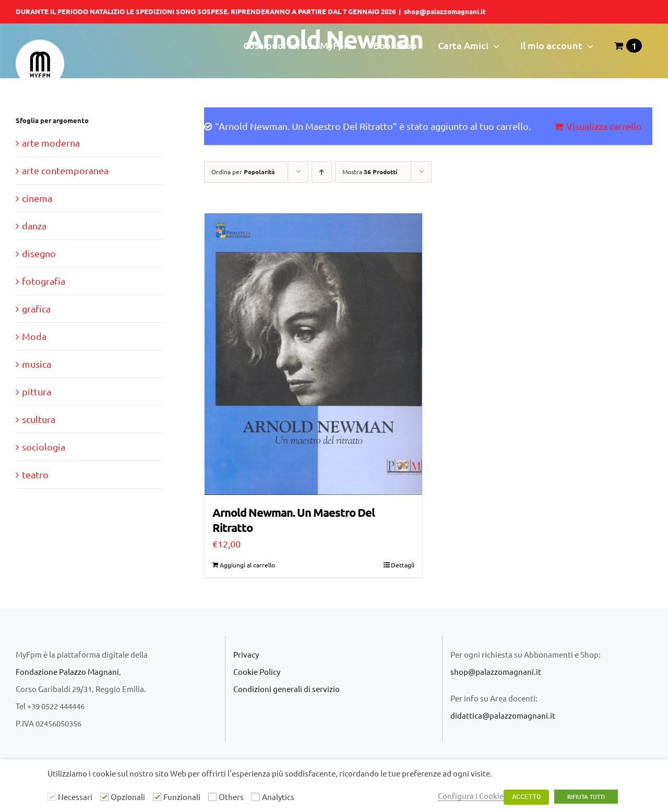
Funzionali (182, 797)
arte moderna (51, 143)
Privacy (246, 654)
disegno (39, 253)
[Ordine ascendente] (322, 172)
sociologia (44, 447)
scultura (39, 419)
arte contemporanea (65, 170)
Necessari (75, 797)
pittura (37, 391)
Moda (34, 336)
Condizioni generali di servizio (287, 689)
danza (34, 226)
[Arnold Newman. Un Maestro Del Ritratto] (314, 354)
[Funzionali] (157, 797)
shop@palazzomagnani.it (445, 11)
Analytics (278, 797)
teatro (35, 474)
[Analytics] (256, 797)
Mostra (370, 172)
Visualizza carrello (604, 126)
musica (37, 364)
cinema (37, 198)
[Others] (212, 797)
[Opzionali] (104, 797)
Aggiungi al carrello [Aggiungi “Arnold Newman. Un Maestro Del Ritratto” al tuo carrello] (247, 565)
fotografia (44, 281)
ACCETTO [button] (526, 797)
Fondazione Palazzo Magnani (67, 671)
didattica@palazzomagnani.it (503, 715)
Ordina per (243, 172)
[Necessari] (52, 797)
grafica (36, 308)
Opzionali (128, 797)
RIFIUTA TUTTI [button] (586, 797)
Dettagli (403, 565)
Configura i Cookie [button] (471, 796)
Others (231, 797)
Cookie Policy (257, 671)
